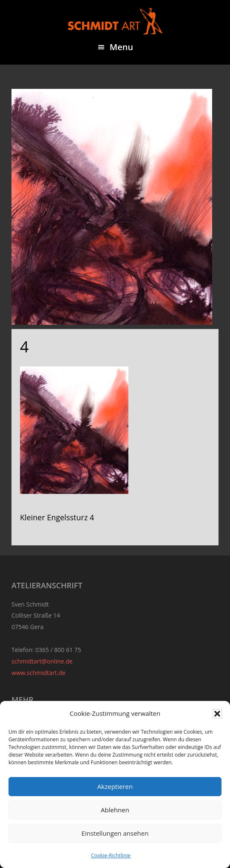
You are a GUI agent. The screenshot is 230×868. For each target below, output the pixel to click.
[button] (217, 714)
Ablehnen (115, 810)
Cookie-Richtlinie (111, 855)
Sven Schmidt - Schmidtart (115, 21)
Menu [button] (121, 47)
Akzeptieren (115, 786)
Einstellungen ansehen (115, 833)
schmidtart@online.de (42, 661)
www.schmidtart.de (38, 673)
